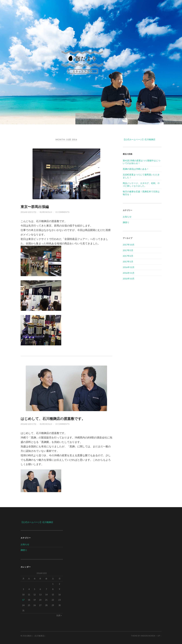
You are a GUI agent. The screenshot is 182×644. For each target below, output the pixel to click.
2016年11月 (129, 273)
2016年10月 (129, 279)
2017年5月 (128, 250)
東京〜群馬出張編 (35, 207)
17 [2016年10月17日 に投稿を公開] (23, 600)
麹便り (126, 222)
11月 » (59, 615)
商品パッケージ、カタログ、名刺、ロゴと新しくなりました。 (141, 184)
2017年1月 (128, 261)
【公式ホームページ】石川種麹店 (139, 139)
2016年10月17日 (29, 212)
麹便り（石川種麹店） (37, 636)
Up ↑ (160, 636)
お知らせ (127, 217)
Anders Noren (148, 636)
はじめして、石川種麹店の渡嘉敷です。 (53, 419)
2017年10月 (129, 245)
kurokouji (46, 212)
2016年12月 (129, 267)
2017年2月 (128, 256)
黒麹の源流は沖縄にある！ (136, 169)
